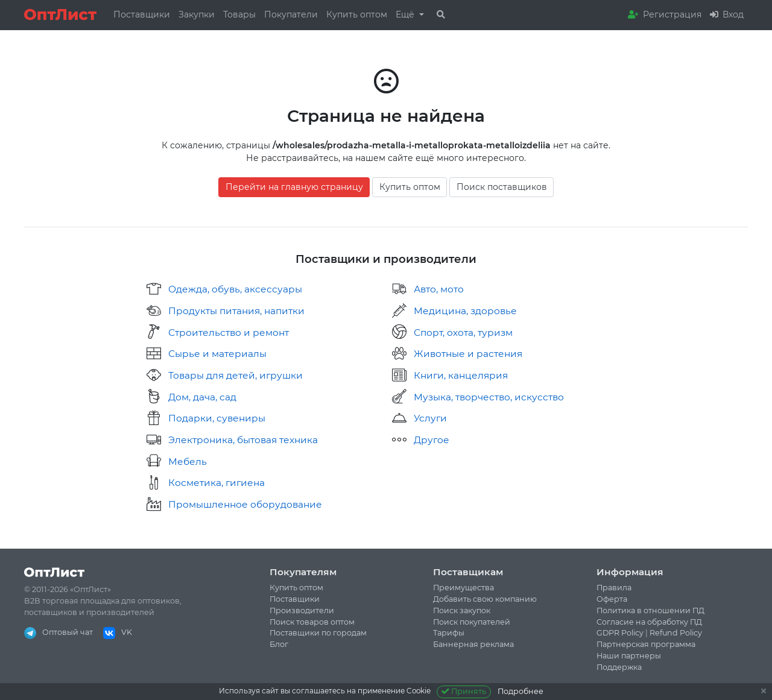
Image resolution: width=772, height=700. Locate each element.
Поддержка (619, 667)
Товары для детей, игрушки (236, 375)
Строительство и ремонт (229, 333)
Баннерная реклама (473, 644)
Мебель (188, 462)
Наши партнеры (629, 656)
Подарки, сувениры (217, 418)
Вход (727, 14)
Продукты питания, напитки (236, 311)
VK (118, 632)
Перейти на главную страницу (294, 187)
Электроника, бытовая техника (243, 440)
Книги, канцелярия (461, 375)
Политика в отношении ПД (650, 610)
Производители (302, 610)
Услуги (430, 418)
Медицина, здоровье (465, 311)
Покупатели (291, 14)
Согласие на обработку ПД (649, 622)
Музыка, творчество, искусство (489, 397)
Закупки (197, 14)
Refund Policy (676, 633)
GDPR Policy (620, 633)
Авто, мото (439, 289)
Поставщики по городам (318, 633)
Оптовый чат (59, 632)
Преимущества (464, 588)
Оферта (612, 599)
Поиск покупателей (472, 622)
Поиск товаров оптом (312, 622)
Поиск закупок (462, 610)
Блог (279, 644)
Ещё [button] (406, 14)
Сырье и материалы (217, 354)
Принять (464, 691)
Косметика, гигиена (217, 483)
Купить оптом (357, 14)
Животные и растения (468, 354)
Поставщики (142, 14)
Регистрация (665, 14)
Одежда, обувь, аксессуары (235, 289)
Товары (239, 14)
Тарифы (449, 633)
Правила (614, 588)
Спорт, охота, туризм (463, 333)
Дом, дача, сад (202, 397)
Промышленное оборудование (245, 504)
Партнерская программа (646, 644)
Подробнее (520, 691)
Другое (432, 440)
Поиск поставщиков (502, 187)
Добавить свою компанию (485, 599)
